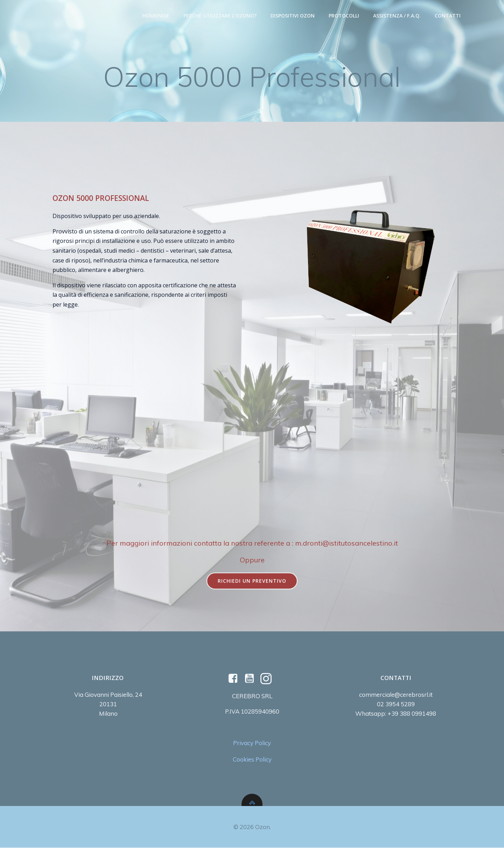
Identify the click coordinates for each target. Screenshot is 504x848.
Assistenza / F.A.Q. (397, 16)
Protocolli (344, 16)
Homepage (156, 16)
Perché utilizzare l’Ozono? (220, 16)
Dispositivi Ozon (293, 16)
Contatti (448, 16)
